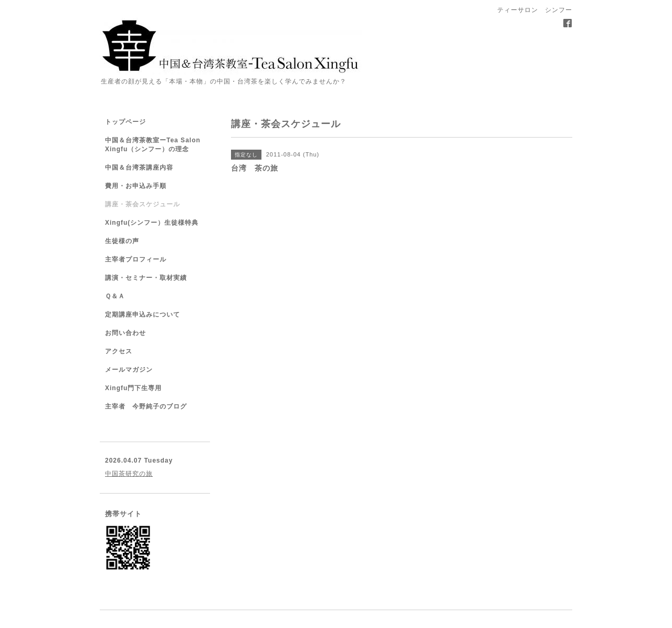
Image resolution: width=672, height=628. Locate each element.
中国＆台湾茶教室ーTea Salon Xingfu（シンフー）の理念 (153, 145)
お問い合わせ (125, 333)
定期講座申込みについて (143, 315)
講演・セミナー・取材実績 (146, 278)
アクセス (119, 351)
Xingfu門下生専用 (133, 388)
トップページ (125, 122)
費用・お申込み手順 (136, 186)
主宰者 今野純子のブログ (146, 406)
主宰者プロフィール (136, 259)
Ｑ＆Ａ (115, 296)
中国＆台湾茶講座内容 (139, 168)
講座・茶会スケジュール (143, 204)
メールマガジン (129, 370)
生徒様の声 (122, 241)
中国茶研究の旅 (129, 474)
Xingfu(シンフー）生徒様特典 (152, 223)
